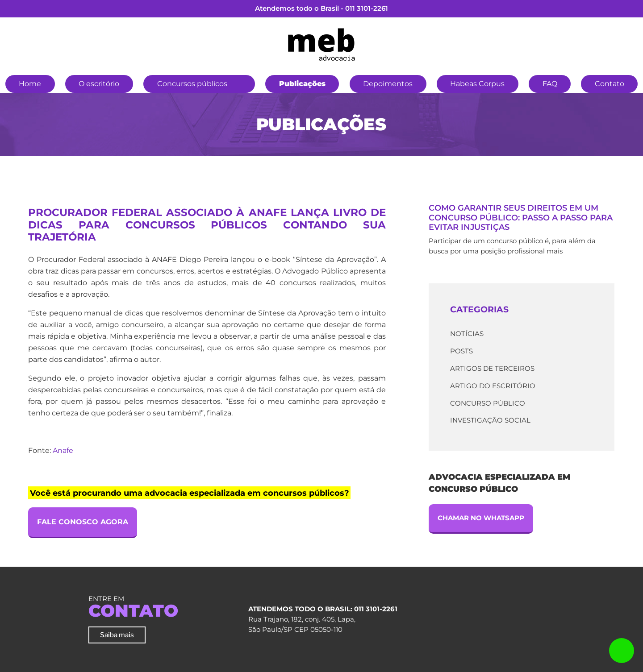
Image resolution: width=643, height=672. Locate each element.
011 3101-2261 (367, 8)
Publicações (302, 84)
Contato (610, 84)
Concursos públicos (192, 84)
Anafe (63, 450)
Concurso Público (488, 403)
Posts (461, 351)
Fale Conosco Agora (83, 522)
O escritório (99, 84)
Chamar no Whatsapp (481, 518)
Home (30, 84)
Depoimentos (388, 84)
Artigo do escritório (493, 386)
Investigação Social (490, 420)
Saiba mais (117, 635)
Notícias (467, 334)
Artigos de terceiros (492, 368)
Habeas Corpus (477, 84)
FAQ (550, 84)
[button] (242, 83)
